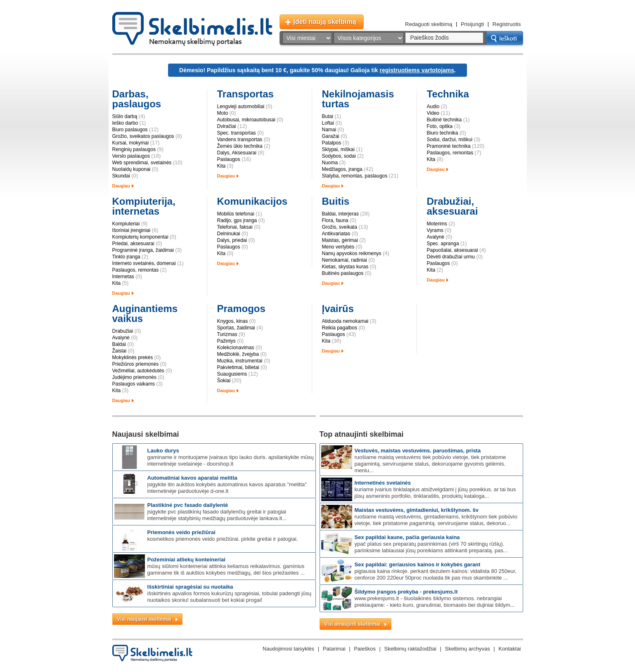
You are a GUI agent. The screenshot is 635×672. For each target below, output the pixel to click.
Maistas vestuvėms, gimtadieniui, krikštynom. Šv (417, 510)
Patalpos (332, 143)
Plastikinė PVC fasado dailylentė (188, 505)
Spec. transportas (237, 133)
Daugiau (121, 186)
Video (433, 113)
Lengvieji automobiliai (241, 106)
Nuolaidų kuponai (132, 169)
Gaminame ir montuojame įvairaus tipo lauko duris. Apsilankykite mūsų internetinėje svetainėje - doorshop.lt (231, 460)
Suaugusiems (232, 374)
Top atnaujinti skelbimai (362, 434)
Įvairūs (338, 309)
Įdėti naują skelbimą (325, 22)
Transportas (245, 94)
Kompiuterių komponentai (140, 237)
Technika (448, 94)
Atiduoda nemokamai (345, 321)
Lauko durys (163, 451)
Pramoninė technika (449, 146)
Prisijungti (472, 24)
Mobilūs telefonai (236, 214)
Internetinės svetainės (383, 483)
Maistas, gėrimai (340, 240)
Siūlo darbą (125, 116)
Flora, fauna (335, 220)
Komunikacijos (252, 201)
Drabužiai (123, 331)
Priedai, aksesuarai (133, 244)
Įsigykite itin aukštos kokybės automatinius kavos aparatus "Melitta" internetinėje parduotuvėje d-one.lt (227, 488)
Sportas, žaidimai (236, 328)
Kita (222, 166)
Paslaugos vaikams (134, 384)
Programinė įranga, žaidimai (143, 250)
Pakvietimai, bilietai (238, 367)
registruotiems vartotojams (417, 70)
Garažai (331, 136)
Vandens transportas (240, 140)
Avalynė (436, 237)
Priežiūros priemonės (136, 364)
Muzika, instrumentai (240, 361)
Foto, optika (440, 126)
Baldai (119, 344)
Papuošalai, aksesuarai (453, 250)
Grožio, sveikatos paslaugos (143, 136)
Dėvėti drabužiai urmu (451, 257)
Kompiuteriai (126, 224)
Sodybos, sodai (339, 156)
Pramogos (241, 309)
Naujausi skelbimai (146, 434)
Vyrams (435, 230)
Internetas (123, 277)
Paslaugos (229, 159)
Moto (223, 113)
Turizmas (227, 334)
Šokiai (224, 381)
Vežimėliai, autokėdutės (138, 371)
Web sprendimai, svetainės (142, 163)
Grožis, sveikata (340, 227)
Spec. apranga (443, 244)
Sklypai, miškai (338, 149)
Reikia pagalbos (340, 328)
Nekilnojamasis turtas (358, 99)
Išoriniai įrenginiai (132, 230)
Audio (433, 106)
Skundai (121, 176)
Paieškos (365, 649)
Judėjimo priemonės (134, 377)
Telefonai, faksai (235, 227)
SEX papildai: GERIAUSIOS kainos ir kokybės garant (418, 564)
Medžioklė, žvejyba (238, 354)
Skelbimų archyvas (468, 649)
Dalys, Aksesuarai (237, 153)
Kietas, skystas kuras (345, 267)
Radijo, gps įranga (237, 220)
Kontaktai (509, 649)
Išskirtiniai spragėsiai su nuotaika (190, 587)
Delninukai (229, 234)
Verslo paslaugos (131, 156)
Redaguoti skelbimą (429, 24)
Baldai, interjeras (340, 214)
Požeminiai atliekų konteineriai (186, 560)
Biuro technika (443, 133)
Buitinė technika (444, 120)
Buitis (336, 201)
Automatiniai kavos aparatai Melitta (192, 478)
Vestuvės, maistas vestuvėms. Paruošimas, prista (418, 451)
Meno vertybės (338, 247)
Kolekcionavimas (236, 348)
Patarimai (334, 649)
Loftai (328, 123)
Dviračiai (227, 126)
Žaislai (120, 351)
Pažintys (226, 341)
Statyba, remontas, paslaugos (355, 176)
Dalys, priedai (232, 240)
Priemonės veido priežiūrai (181, 532)
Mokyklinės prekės (133, 357)
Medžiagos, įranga (342, 169)
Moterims (437, 224)
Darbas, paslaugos (137, 99)
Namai (329, 130)
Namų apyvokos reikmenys (352, 253)
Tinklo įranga (126, 257)
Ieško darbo (125, 123)
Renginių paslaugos (134, 149)
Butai (328, 116)
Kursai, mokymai (131, 143)
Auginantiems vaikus (145, 314)
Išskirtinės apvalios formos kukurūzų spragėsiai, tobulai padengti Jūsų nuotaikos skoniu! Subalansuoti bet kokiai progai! (229, 597)
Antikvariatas (336, 234)
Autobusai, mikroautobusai (246, 120)
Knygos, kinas (233, 321)
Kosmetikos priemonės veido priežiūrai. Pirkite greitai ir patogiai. (223, 539)
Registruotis (507, 24)
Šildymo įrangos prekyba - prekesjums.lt (406, 592)
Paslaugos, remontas (450, 153)
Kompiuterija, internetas (144, 206)
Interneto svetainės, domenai (144, 263)
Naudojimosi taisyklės (288, 649)
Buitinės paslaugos (343, 273)
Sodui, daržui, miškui (450, 140)
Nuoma (330, 163)
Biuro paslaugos (130, 130)
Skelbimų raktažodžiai (410, 649)
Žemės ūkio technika (240, 146)
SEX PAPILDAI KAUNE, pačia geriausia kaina (407, 537)
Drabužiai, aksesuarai (453, 206)
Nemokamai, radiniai (345, 260)
